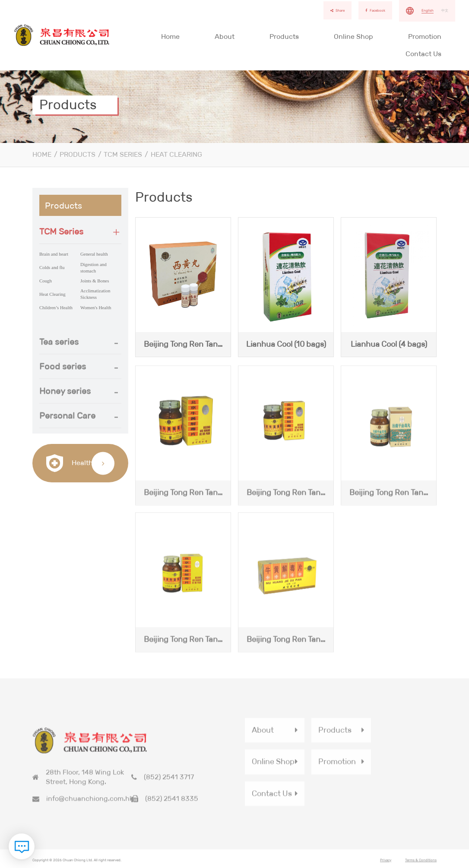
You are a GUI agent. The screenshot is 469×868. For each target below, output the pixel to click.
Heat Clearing (176, 154)
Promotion (425, 36)
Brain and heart (54, 254)
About (225, 36)
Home (170, 36)
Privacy (386, 862)
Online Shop (353, 36)
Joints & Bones (95, 281)
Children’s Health (56, 307)
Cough (46, 281)
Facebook (375, 10)
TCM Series (123, 154)
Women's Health (96, 307)
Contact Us (423, 54)
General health (94, 254)
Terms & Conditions (421, 862)
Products (284, 36)
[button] (80, 231)
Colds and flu (52, 267)
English (428, 10)
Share (337, 10)
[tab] (80, 232)
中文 (445, 10)
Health (70, 463)
